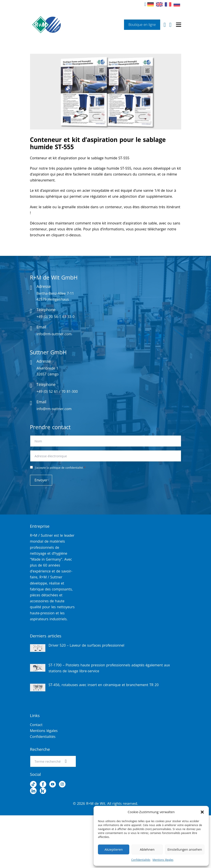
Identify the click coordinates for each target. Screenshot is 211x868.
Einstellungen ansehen (185, 849)
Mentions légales (163, 860)
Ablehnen (147, 849)
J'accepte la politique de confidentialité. (60, 468)
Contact (36, 725)
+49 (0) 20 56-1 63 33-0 (55, 317)
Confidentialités (141, 860)
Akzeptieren (114, 849)
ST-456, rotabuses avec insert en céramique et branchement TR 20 (104, 685)
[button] (202, 812)
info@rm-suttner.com (54, 334)
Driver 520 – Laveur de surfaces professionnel (87, 645)
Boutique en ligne (142, 25)
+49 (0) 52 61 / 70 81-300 (57, 391)
